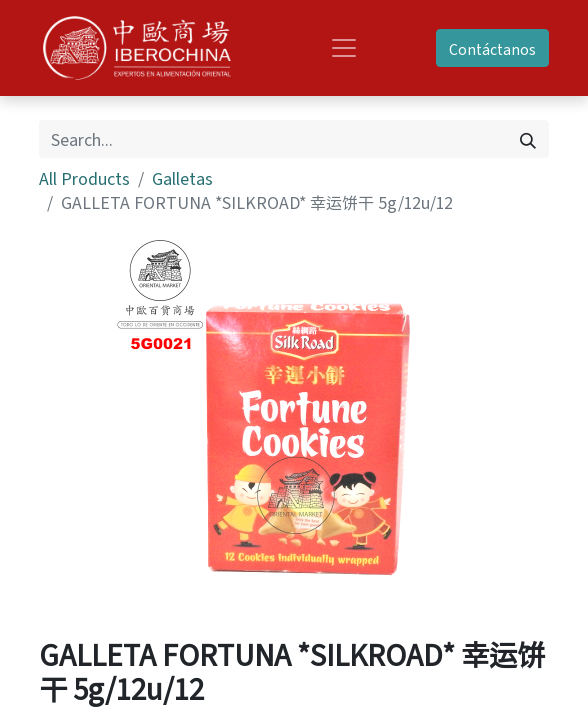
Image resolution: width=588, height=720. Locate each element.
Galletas (182, 178)
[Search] (528, 139)
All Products (84, 178)
